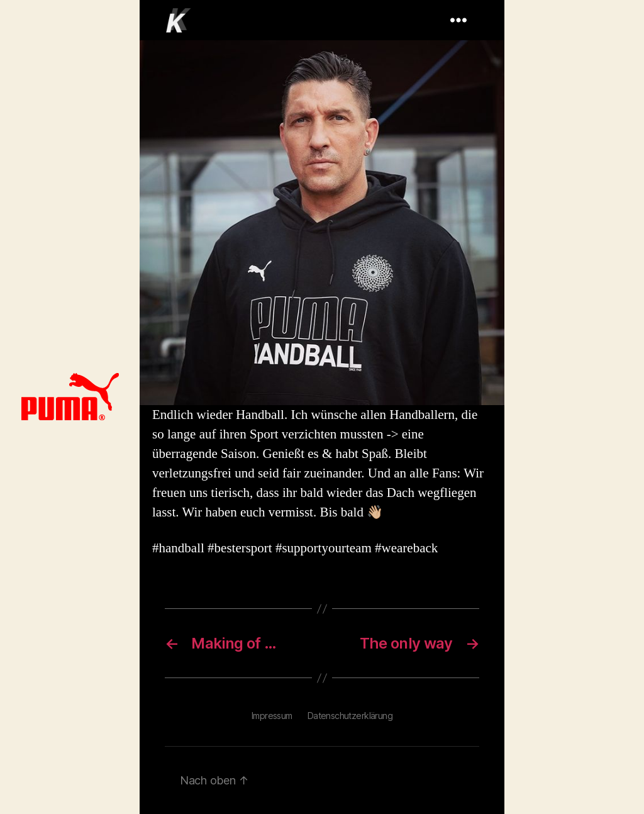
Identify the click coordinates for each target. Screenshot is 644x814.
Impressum (272, 716)
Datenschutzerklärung (350, 716)
